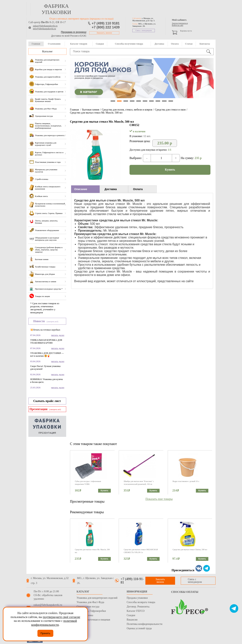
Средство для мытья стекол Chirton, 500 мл (190, 550)
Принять (45, 633)
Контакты (205, 44)
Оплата (175, 44)
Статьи (189, 44)
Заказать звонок (104, 33)
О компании (54, 44)
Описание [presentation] (81, 189)
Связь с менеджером (144, 30)
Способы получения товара (129, 44)
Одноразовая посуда (88, 607)
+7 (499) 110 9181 (106, 23)
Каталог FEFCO (136, 611)
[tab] (85, 189)
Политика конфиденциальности (145, 624)
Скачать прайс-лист (47, 401)
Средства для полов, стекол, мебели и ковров (127, 110)
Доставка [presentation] (111, 189)
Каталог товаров (79, 44)
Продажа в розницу (74, 32)
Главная (36, 44)
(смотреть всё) (52, 322)
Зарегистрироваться (180, 23)
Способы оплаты (185, 592)
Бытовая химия (91, 110)
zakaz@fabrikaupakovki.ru (45, 26)
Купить (170, 170)
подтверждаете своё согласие (61, 617)
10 (171, 101)
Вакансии (132, 620)
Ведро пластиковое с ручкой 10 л (186, 481)
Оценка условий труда (139, 628)
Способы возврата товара (141, 602)
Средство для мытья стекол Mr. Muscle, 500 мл (96, 113)
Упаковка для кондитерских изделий (97, 598)
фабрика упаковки (56, 9)
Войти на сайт (178, 25)
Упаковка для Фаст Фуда (90, 602)
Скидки (100, 44)
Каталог (47, 51)
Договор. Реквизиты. (138, 607)
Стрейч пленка (85, 615)
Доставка (159, 44)
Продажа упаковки (137, 598)
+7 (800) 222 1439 (106, 27)
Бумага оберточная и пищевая (93, 620)
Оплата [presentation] (138, 189)
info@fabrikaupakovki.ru (44, 29)
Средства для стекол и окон (170, 110)
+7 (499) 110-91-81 (132, 581)
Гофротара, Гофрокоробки (91, 611)
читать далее (58, 335)
